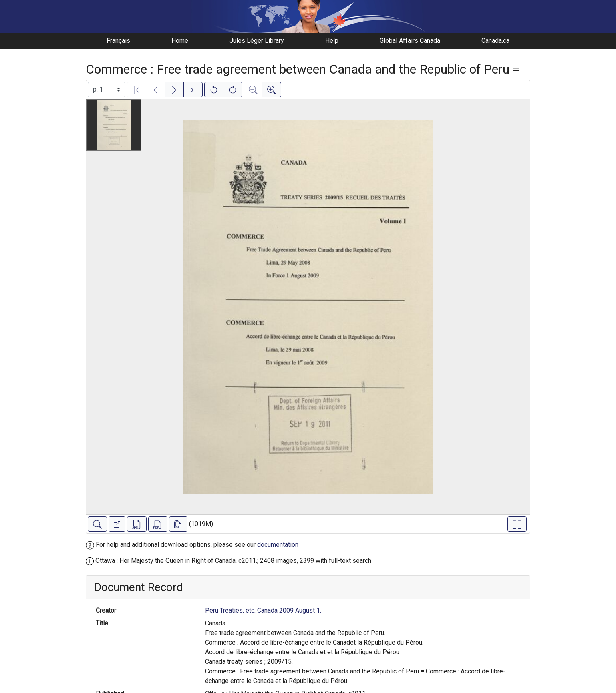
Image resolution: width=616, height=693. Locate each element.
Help (332, 41)
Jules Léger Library (257, 41)
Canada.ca (495, 41)
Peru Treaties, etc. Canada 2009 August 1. (263, 610)
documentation (278, 545)
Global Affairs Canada (410, 41)
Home (180, 41)
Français (118, 41)
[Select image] (107, 90)
